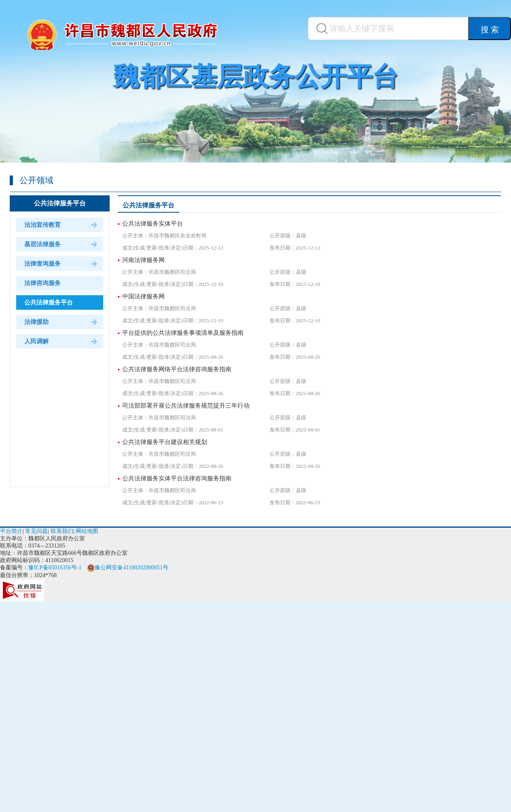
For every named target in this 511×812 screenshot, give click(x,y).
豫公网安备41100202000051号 (127, 568)
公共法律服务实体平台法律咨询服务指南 (177, 478)
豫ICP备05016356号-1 (55, 568)
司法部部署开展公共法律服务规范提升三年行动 (186, 406)
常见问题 (36, 531)
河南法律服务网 (143, 260)
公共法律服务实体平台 (153, 224)
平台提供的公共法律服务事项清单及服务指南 (183, 333)
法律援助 (36, 322)
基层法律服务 (42, 244)
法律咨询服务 (42, 283)
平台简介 (11, 531)
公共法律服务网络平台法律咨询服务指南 (177, 369)
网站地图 (87, 531)
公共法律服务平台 (60, 203)
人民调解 (36, 341)
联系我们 (62, 531)
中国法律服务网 (143, 296)
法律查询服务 (42, 264)
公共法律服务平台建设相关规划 (165, 442)
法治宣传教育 (42, 225)
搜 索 (490, 30)
